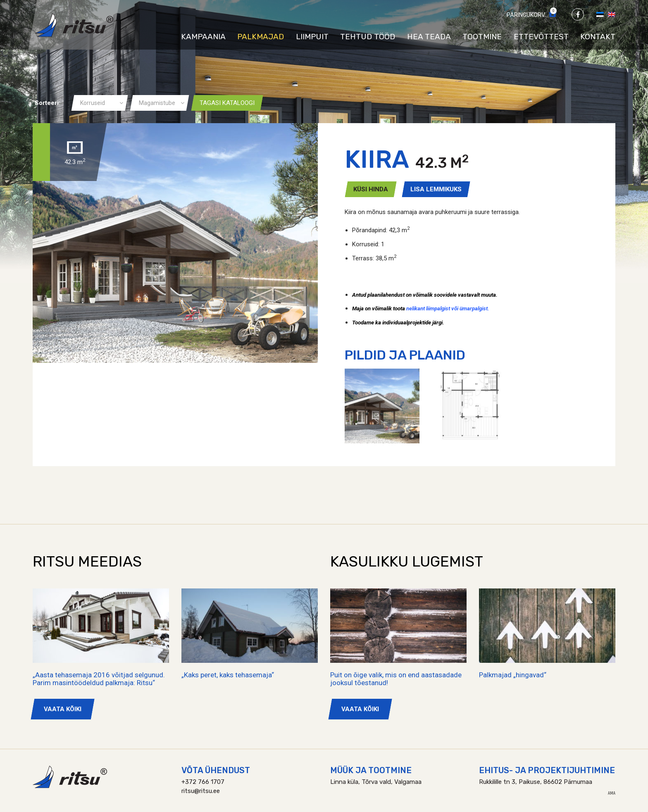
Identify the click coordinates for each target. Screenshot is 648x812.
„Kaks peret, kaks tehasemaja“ (228, 675)
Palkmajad (261, 37)
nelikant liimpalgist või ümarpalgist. (448, 308)
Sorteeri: (48, 103)
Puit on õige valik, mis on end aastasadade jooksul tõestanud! (396, 679)
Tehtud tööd (368, 37)
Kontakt (598, 37)
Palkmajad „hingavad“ (513, 675)
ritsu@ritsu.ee (201, 791)
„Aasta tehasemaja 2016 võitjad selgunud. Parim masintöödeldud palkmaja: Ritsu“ (99, 679)
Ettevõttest (541, 37)
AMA (612, 793)
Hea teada (429, 37)
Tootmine (482, 37)
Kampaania (203, 37)
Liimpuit (312, 37)
